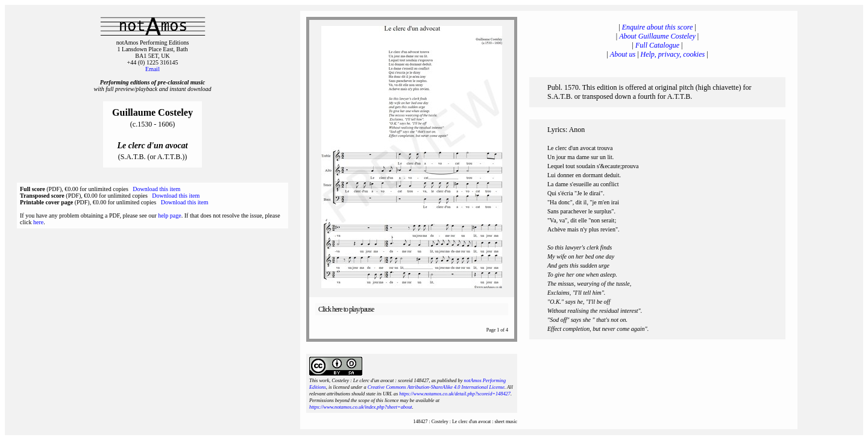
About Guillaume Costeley (657, 36)
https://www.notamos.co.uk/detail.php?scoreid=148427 (455, 394)
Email (153, 69)
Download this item (156, 189)
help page (170, 215)
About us (623, 54)
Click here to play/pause (346, 309)
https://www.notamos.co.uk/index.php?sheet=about (361, 407)
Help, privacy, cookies (673, 54)
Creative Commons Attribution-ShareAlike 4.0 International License (436, 387)
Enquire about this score (657, 27)
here (38, 222)
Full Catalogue (657, 45)
